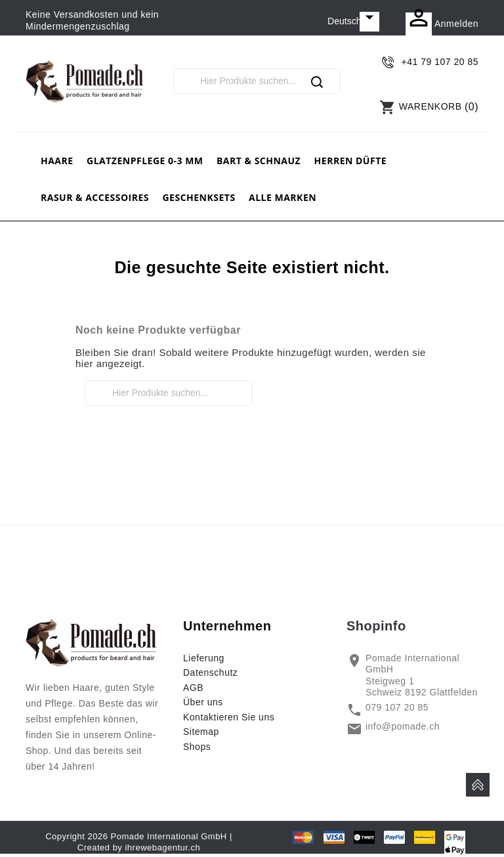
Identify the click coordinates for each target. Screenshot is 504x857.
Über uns (203, 702)
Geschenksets (199, 197)
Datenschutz (210, 672)
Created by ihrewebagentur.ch (139, 847)
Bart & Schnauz (259, 161)
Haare (57, 161)
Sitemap (201, 732)
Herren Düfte (350, 161)
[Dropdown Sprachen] (353, 22)
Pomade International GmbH (169, 836)
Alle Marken (283, 197)
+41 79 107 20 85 (440, 62)
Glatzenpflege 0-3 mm (145, 161)
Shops (197, 747)
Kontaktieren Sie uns (229, 717)
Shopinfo (376, 626)
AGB (193, 688)
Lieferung (204, 658)
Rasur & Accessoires (95, 197)
